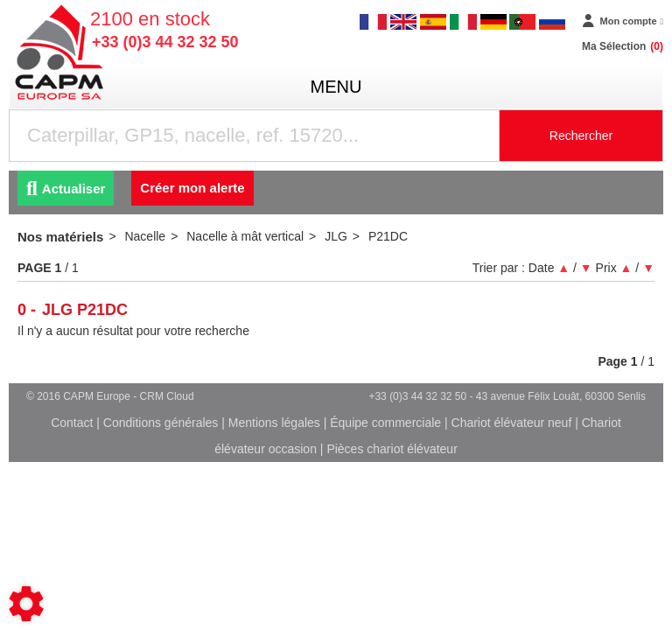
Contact (72, 423)
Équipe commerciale (385, 423)
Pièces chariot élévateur (392, 449)
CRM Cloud (167, 396)
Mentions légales (274, 423)
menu (336, 87)
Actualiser (66, 189)
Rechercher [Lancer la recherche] (581, 136)
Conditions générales (161, 423)
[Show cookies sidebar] (26, 604)
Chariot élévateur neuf (512, 423)
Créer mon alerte (192, 188)
